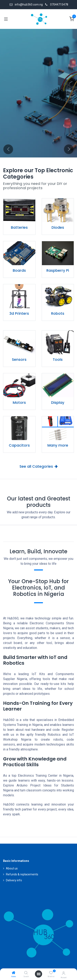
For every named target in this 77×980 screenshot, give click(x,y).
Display (58, 403)
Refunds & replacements (22, 874)
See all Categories (39, 466)
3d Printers (19, 313)
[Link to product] (19, 210)
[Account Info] (64, 973)
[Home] (14, 973)
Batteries (19, 227)
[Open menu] (39, 974)
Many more (58, 445)
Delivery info (14, 880)
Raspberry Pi (58, 270)
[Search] (26, 973)
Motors (19, 403)
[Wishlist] (51, 973)
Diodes (58, 227)
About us (12, 868)
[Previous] (8, 149)
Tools (58, 360)
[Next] (69, 149)
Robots (58, 313)
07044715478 (59, 5)
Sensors (19, 360)
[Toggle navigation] (6, 19)
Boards (19, 270)
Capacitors (19, 445)
